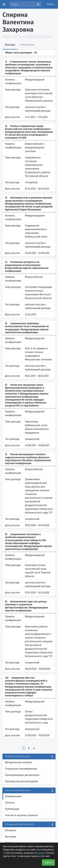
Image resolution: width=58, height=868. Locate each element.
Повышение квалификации (21, 769)
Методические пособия (18, 762)
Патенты (10, 803)
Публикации (12, 809)
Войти (51, 4)
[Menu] (4, 4)
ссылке (41, 853)
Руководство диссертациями (21, 781)
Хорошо (48, 862)
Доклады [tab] (10, 45)
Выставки (10, 837)
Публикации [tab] (27, 45)
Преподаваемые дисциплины (22, 775)
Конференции (13, 796)
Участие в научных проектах (21, 815)
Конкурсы (11, 830)
